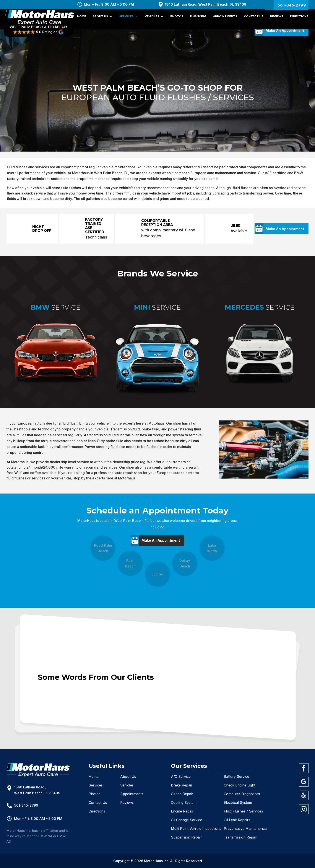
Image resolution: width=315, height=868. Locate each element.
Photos (177, 19)
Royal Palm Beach (103, 548)
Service (55, 307)
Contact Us (254, 19)
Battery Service (236, 776)
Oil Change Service (187, 820)
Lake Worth (212, 548)
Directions (299, 19)
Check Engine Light (239, 785)
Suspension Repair (186, 837)
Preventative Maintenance (245, 829)
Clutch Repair (182, 794)
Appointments (225, 19)
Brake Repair (182, 785)
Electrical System (238, 803)
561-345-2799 (292, 5)
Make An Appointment (285, 229)
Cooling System (184, 803)
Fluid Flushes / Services (243, 811)
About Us (100, 19)
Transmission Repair (240, 837)
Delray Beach (185, 563)
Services (126, 19)
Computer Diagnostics (242, 794)
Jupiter (157, 574)
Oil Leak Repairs (237, 820)
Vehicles (152, 19)
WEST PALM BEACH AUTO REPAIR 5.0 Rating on (41, 32)
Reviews (277, 19)
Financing (198, 19)
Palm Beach (130, 563)
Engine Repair (182, 811)
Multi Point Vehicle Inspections (196, 829)
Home (82, 19)
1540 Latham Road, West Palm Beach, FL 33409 (206, 4)
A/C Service (181, 776)
